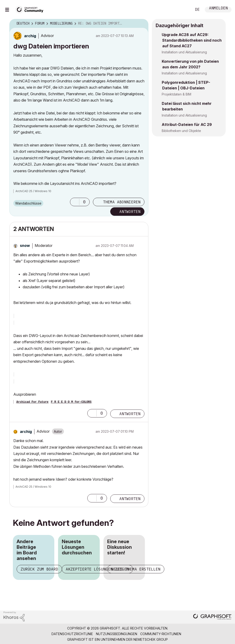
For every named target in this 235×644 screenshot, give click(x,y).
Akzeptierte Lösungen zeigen (97, 569)
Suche (183, 10)
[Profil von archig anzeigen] (30, 36)
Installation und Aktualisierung (184, 52)
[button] (75, 202)
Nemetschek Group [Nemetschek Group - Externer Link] (151, 639)
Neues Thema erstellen (136, 569)
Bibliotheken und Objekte (181, 131)
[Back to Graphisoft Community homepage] (31, 9)
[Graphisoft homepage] (212, 617)
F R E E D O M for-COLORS (71, 402)
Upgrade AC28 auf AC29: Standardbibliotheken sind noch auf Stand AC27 (192, 40)
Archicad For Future (32, 402)
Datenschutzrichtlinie (72, 634)
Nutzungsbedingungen (117, 634)
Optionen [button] (142, 24)
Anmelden (218, 9)
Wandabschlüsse (28, 203)
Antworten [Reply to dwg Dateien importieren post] (130, 212)
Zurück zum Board (39, 569)
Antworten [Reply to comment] (130, 414)
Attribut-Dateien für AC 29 (187, 124)
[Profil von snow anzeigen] (25, 245)
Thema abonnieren (122, 202)
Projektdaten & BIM (176, 94)
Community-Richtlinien (161, 634)
